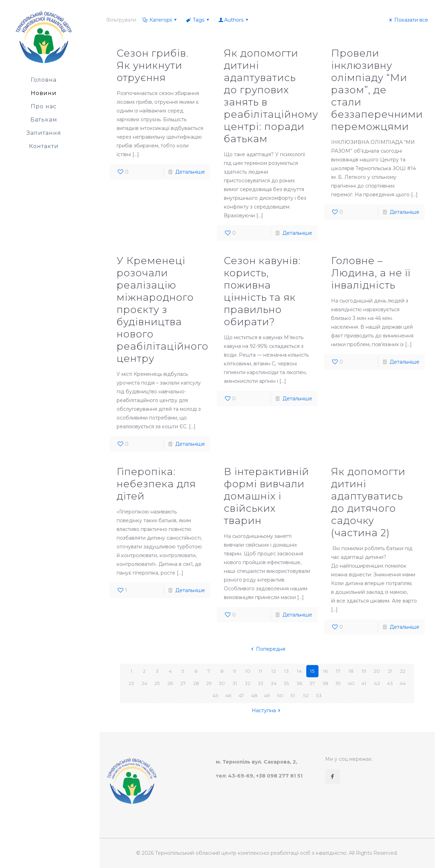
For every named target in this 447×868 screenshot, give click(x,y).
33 (261, 683)
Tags (198, 20)
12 (273, 671)
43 (390, 683)
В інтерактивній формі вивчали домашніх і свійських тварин (266, 496)
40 (351, 683)
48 (254, 695)
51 (293, 695)
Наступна (267, 710)
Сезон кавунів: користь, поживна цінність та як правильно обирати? (262, 291)
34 (274, 683)
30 (222, 683)
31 (235, 683)
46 (228, 695)
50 (280, 695)
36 (299, 683)
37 (312, 683)
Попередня (267, 649)
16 (325, 671)
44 (403, 683)
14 (299, 671)
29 (209, 683)
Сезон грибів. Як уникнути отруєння (153, 65)
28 (196, 683)
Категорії (160, 20)
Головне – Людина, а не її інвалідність (371, 273)
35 (287, 683)
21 (390, 671)
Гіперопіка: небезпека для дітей (156, 484)
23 (131, 683)
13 (286, 671)
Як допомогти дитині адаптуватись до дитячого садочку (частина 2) (368, 502)
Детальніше (190, 172)
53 (319, 695)
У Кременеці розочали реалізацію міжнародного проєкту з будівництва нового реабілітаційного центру (163, 309)
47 (241, 695)
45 (215, 695)
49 (267, 695)
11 (261, 671)
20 (377, 671)
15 (312, 671)
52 (306, 695)
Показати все (408, 20)
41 (364, 683)
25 (157, 683)
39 (338, 683)
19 (364, 671)
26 (170, 683)
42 (377, 683)
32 (248, 683)
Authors (234, 20)
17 (338, 671)
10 (248, 671)
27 (183, 683)
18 (351, 671)
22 (403, 671)
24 (144, 683)
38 (325, 683)
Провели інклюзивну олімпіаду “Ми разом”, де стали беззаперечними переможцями (377, 90)
